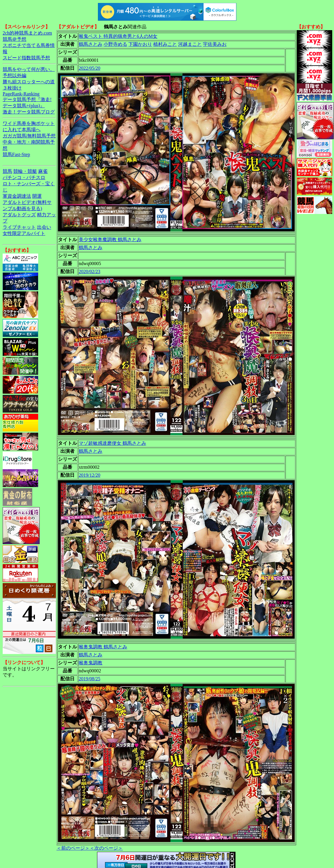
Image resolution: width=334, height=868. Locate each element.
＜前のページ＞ (73, 848)
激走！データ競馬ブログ (29, 112)
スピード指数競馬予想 (26, 58)
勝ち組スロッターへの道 (29, 82)
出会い (44, 227)
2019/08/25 (89, 679)
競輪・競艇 (25, 171)
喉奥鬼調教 (91, 663)
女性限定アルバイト (24, 233)
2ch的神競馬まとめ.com (27, 33)
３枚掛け (12, 88)
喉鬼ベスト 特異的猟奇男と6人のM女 (118, 36)
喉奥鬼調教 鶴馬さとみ (103, 647)
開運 (37, 196)
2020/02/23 (89, 271)
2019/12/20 (89, 475)
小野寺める (115, 44)
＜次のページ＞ (106, 848)
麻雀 (43, 171)
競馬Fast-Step (16, 154)
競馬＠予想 (14, 39)
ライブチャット (19, 227)
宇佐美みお (215, 44)
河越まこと (190, 44)
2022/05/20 (89, 68)
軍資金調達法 (17, 196)
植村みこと (165, 44)
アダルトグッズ (19, 215)
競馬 (7, 171)
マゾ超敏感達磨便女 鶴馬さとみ (112, 443)
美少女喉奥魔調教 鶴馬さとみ (110, 240)
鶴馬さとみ (91, 44)
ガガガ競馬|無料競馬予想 (29, 136)
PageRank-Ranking (21, 94)
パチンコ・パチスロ (24, 177)
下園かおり (140, 44)
